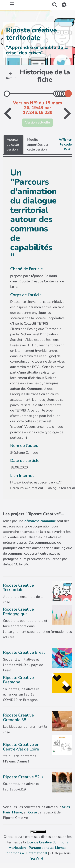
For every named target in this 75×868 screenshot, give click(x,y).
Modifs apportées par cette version (38, 145)
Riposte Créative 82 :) (23, 777)
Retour (11, 76)
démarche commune (40, 521)
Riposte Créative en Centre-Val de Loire (21, 747)
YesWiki (37, 859)
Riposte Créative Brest (24, 652)
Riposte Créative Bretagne (18, 680)
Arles (66, 807)
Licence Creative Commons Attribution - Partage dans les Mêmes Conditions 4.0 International (36, 848)
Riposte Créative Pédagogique (18, 611)
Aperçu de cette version (13, 145)
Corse (32, 812)
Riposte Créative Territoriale (18, 587)
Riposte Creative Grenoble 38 (18, 717)
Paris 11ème (12, 812)
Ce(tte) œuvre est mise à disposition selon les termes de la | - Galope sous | (38, 846)
